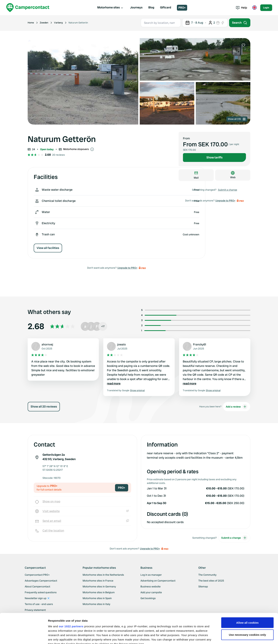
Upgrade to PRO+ (127, 268)
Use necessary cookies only (248, 605)
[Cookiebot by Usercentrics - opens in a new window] (24, 637)
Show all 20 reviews (44, 407)
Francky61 (200, 344)
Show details (56, 637)
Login (266, 8)
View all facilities (48, 248)
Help (241, 8)
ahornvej (47, 344)
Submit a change (228, 190)
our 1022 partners (71, 596)
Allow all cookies (248, 593)
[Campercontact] (28, 8)
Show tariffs (214, 157)
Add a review (237, 407)
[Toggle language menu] (254, 8)
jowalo (122, 344)
